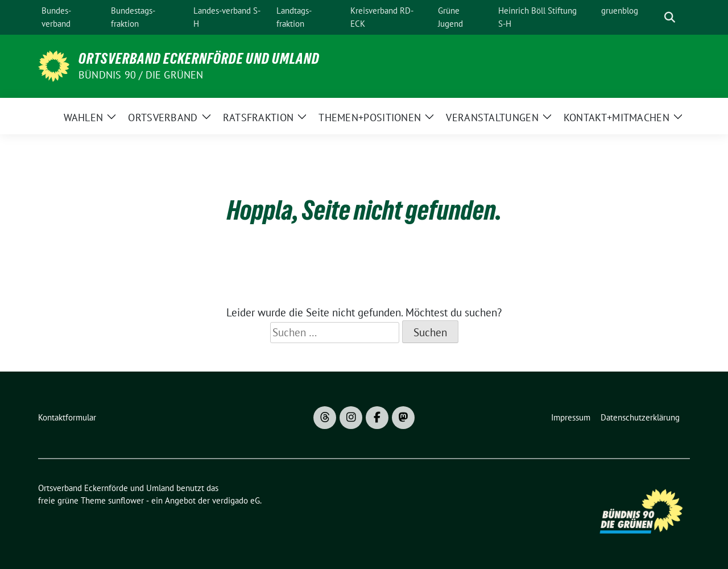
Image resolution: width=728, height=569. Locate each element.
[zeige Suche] (670, 17)
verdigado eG (236, 500)
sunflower (126, 500)
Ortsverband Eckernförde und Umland (199, 59)
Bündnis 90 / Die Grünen (141, 75)
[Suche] (653, 17)
